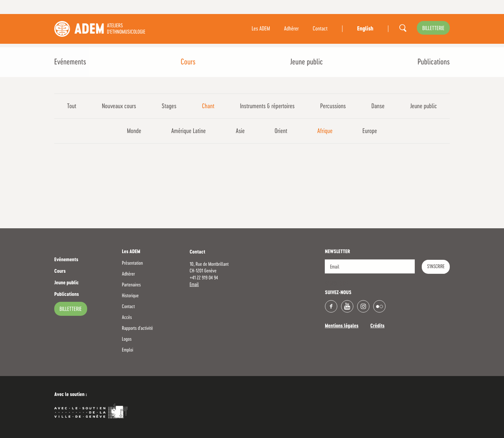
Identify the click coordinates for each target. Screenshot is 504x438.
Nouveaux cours (119, 106)
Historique (130, 296)
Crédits (377, 326)
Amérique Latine (188, 131)
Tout (72, 106)
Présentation (132, 263)
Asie (240, 131)
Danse (378, 106)
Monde (134, 131)
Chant (208, 106)
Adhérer (291, 29)
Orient (281, 131)
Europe (370, 131)
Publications (434, 62)
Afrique (325, 131)
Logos (127, 339)
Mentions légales (342, 326)
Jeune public (307, 62)
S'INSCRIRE (436, 267)
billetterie (433, 29)
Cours (188, 62)
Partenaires (131, 285)
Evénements (70, 62)
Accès (127, 318)
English (365, 29)
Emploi (127, 350)
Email (194, 285)
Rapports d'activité (137, 328)
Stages (169, 106)
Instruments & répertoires (267, 106)
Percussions (333, 106)
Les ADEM (261, 29)
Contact (320, 29)
